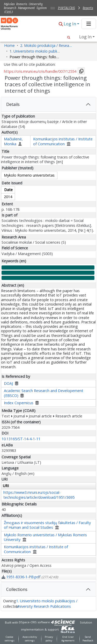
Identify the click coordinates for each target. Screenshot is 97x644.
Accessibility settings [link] (30, 639)
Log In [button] (70, 24)
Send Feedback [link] (88, 639)
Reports (88, 8)
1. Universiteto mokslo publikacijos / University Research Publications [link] (35, 51)
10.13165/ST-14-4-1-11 (21, 439)
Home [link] (9, 45)
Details (13, 104)
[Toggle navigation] (89, 24)
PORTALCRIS (66, 8)
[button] (61, 24)
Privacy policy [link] (49, 639)
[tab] (48, 104)
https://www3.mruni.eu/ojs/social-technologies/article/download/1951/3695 (39, 495)
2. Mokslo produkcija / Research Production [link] (46, 45)
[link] (30, 577)
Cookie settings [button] (9, 639)
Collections (17, 589)
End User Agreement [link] (68, 639)
